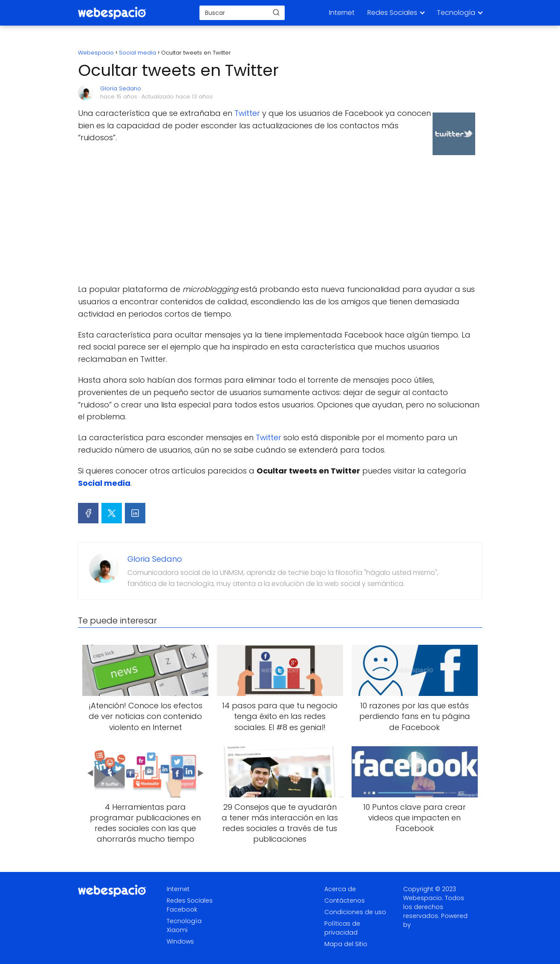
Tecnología (456, 13)
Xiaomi (177, 930)
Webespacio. (423, 898)
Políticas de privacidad (342, 928)
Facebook (182, 909)
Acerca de (340, 889)
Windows (180, 941)
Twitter (247, 113)
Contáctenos (345, 901)
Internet (342, 13)
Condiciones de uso (355, 912)
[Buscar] (276, 12)
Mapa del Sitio (346, 944)
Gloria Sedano (121, 88)
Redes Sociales (392, 13)
